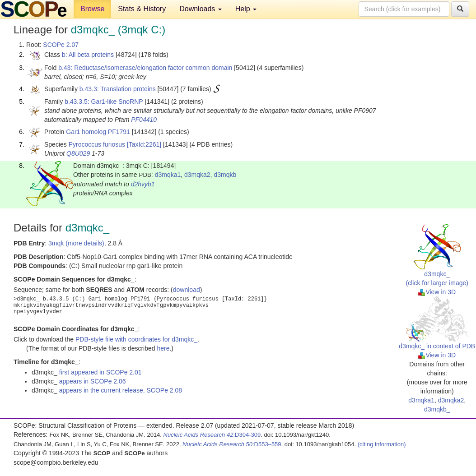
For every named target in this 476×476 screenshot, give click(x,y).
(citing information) (382, 444)
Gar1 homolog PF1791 (98, 132)
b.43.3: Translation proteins (118, 89)
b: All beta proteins (88, 55)
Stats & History (142, 9)
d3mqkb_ (227, 175)
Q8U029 (78, 153)
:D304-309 (212, 435)
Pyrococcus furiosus (97, 144)
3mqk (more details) (76, 243)
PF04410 (144, 120)
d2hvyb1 (143, 184)
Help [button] (246, 9)
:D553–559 (232, 444)
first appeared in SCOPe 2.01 (100, 372)
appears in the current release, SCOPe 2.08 (121, 390)
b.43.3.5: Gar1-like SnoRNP (104, 102)
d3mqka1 (168, 175)
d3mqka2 (197, 175)
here (163, 348)
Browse (92, 9)
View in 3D (437, 292)
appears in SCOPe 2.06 (93, 381)
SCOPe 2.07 (61, 45)
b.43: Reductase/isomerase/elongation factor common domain (145, 68)
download (187, 290)
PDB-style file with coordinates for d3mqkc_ (136, 339)
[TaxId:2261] (144, 144)
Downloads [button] (201, 9)
